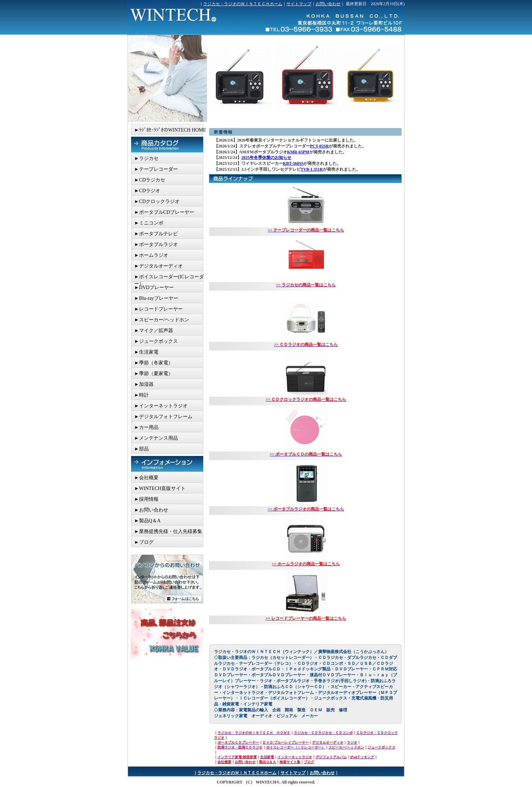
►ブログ (144, 542)
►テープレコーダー (156, 169)
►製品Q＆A (147, 521)
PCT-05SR (319, 146)
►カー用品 (146, 427)
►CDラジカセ (150, 180)
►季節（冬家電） (154, 363)
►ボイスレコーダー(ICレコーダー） (169, 278)
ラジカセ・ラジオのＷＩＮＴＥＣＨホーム (243, 4)
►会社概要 (146, 478)
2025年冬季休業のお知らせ (266, 158)
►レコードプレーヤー (158, 309)
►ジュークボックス (156, 341)
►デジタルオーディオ (158, 266)
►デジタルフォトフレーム (163, 417)
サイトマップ (299, 4)
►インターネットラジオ (161, 406)
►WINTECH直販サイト (160, 488)
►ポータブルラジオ (156, 244)
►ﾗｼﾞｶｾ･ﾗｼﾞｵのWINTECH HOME (170, 130)
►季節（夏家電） (154, 374)
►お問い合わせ (151, 510)
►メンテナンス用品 (156, 438)
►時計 (141, 395)
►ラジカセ (146, 158)
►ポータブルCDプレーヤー (164, 212)
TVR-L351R (312, 169)
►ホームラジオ (151, 255)
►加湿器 (144, 384)
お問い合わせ (328, 4)
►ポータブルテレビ (156, 234)
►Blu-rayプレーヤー (156, 298)
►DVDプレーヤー (154, 287)
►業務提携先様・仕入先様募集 (168, 531)
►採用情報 (146, 499)
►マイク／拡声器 (154, 331)
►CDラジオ (147, 191)
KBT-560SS (293, 163)
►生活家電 (146, 352)
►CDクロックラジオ (157, 201)
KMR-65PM (298, 152)
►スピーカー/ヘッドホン (162, 320)
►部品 (141, 449)
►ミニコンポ (149, 223)
